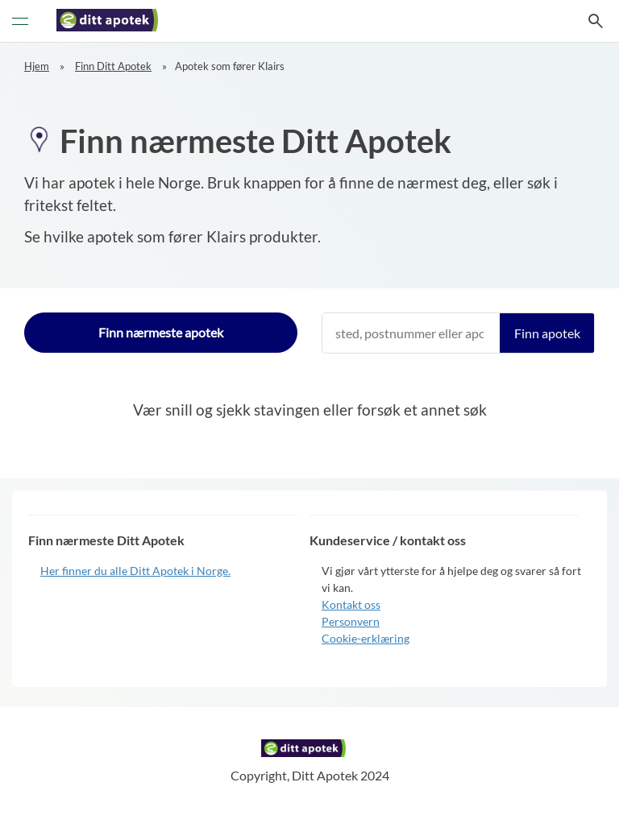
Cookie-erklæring (366, 638)
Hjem (37, 66)
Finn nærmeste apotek (161, 332)
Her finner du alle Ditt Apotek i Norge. (135, 571)
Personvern (351, 621)
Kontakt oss (351, 604)
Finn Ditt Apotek (113, 66)
